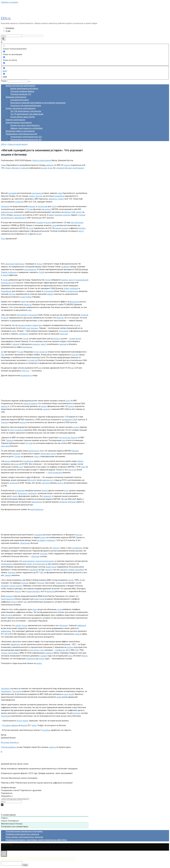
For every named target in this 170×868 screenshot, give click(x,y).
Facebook (63, 502)
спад (29, 310)
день (70, 656)
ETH (68, 650)
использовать (48, 561)
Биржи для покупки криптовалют (21, 86)
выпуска (66, 438)
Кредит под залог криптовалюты (25, 125)
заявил (50, 294)
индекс (48, 209)
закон (71, 280)
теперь (32, 196)
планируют (23, 334)
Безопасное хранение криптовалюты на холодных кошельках (38, 103)
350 (24, 371)
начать (15, 496)
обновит (75, 451)
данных (74, 438)
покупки (77, 713)
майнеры (64, 570)
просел (19, 586)
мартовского (48, 480)
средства (64, 334)
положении (20, 491)
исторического (7, 218)
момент (28, 325)
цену (66, 694)
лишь (35, 609)
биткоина (79, 223)
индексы (36, 344)
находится (18, 215)
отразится (60, 168)
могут (81, 231)
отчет (68, 401)
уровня (82, 215)
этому (5, 280)
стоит (59, 609)
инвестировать (33, 591)
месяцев (50, 591)
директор (28, 304)
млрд (34, 725)
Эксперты (5, 689)
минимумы (27, 347)
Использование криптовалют (19, 123)
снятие (5, 318)
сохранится (31, 659)
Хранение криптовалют (16, 97)
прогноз (39, 196)
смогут (44, 344)
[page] (4, 74)
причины (34, 328)
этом (12, 430)
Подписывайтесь (8, 747)
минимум (16, 454)
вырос (79, 212)
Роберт (29, 297)
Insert (28, 866)
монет (39, 234)
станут (37, 456)
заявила (49, 165)
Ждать (8, 168)
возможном (73, 291)
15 (10, 406)
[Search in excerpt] (4, 63)
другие (75, 355)
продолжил (25, 543)
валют (30, 564)
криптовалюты (37, 509)
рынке (44, 168)
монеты (49, 570)
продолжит (45, 454)
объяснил (35, 556)
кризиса (65, 228)
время (58, 228)
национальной (82, 280)
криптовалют (78, 168)
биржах (67, 212)
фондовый (75, 302)
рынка (79, 535)
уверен (8, 575)
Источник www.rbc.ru (10, 742)
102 (77, 583)
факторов (20, 264)
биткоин (41, 583)
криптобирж (13, 653)
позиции (44, 554)
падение (63, 344)
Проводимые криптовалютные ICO (26, 137)
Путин (36, 352)
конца (41, 659)
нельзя (39, 561)
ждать (39, 663)
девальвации (7, 564)
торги (54, 206)
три (61, 438)
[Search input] (11, 36)
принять (65, 280)
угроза (25, 339)
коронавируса (30, 269)
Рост (3, 239)
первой (16, 344)
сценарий (12, 193)
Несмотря (5, 206)
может (67, 165)
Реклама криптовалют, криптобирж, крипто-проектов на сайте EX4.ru (36, 840)
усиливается (77, 548)
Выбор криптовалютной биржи (24, 89)
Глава (3, 165)
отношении (49, 291)
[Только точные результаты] (4, 46)
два (64, 440)
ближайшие (6, 291)
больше (25, 583)
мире (14, 331)
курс (73, 223)
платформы (60, 650)
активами (41, 540)
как (51, 168)
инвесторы (37, 325)
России (20, 352)
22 (2, 352)
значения (14, 483)
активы (82, 228)
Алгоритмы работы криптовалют (20, 131)
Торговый (17, 691)
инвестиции (51, 567)
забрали (15, 725)
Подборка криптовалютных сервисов (22, 834)
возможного (26, 375)
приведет (47, 496)
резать (25, 721)
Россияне (6, 725)
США (73, 212)
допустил (43, 352)
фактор (60, 318)
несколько (10, 264)
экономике (64, 331)
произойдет (6, 691)
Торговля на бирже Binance (22, 91)
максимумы (37, 502)
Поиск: (4, 81)
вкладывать (40, 564)
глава (60, 193)
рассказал (5, 446)
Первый (10, 440)
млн (40, 368)
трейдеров (29, 461)
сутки (31, 228)
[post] (4, 68)
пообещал (74, 288)
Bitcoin (85, 656)
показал (40, 223)
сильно (12, 586)
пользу (40, 264)
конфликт (65, 267)
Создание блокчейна (20, 100)
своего (60, 483)
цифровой (82, 625)
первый (27, 403)
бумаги (45, 491)
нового (17, 168)
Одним (18, 456)
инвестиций (39, 599)
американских (7, 212)
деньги (14, 602)
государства (32, 360)
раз (70, 470)
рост (21, 467)
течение (4, 422)
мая (31, 209)
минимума (66, 420)
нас (75, 470)
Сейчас (59, 583)
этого (66, 491)
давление (34, 570)
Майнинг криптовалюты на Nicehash (26, 128)
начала (44, 656)
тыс (27, 371)
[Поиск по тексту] (4, 57)
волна (78, 339)
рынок (48, 223)
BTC (26, 234)
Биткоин (12, 572)
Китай (42, 272)
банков (24, 725)
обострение (22, 315)
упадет (61, 199)
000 (6, 634)
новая (59, 697)
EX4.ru (6, 18)
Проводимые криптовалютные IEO (26, 140)
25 (28, 209)
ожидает (47, 409)
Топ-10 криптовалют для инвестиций (27, 114)
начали (72, 570)
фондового (56, 339)
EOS (77, 650)
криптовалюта (7, 599)
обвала (80, 461)
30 (27, 443)
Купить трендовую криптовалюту (21, 108)
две (28, 328)
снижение (19, 202)
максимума (19, 218)
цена (54, 225)
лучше (24, 625)
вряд (23, 302)
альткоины (35, 650)
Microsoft (32, 480)
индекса (67, 215)
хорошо (56, 548)
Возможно (22, 493)
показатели (59, 196)
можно (18, 591)
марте (51, 215)
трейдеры (32, 493)
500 (42, 572)
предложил (6, 716)
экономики (37, 193)
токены (4, 653)
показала (38, 535)
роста (76, 325)
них (72, 368)
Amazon (73, 502)
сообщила (12, 272)
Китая (48, 280)
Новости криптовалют (16, 120)
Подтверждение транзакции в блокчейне (24, 831)
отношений (32, 315)
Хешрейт (5, 586)
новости (52, 747)
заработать (15, 644)
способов (46, 730)
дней (30, 443)
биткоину (64, 625)
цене (70, 168)
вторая (72, 339)
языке (7, 461)
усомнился (19, 430)
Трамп (66, 288)
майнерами (6, 631)
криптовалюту (29, 561)
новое (76, 427)
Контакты (10, 28)
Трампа (4, 272)
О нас (8, 31)
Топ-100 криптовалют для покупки (26, 111)
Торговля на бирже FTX (21, 94)
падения (25, 168)
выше (71, 580)
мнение (9, 596)
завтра (4, 406)
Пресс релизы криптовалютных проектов (24, 837)
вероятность (34, 451)
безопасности (7, 283)
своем (44, 406)
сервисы (49, 653)
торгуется (46, 483)
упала (77, 634)
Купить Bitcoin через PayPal (23, 117)
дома (23, 297)
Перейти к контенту (10, 2)
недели (23, 422)
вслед (43, 537)
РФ (2, 355)
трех (42, 650)
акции (16, 464)
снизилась (51, 540)
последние (42, 206)
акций (71, 694)
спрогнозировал (55, 473)
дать (25, 602)
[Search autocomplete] (33, 36)
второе (70, 647)
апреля (71, 406)
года (83, 467)
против (12, 294)
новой (5, 275)
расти (53, 454)
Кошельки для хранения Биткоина (26, 106)
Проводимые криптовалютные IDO (21, 134)
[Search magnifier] (3, 39)
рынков (9, 615)
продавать (80, 570)
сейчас (18, 625)
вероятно (53, 199)
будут (20, 721)
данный (21, 325)
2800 (75, 420)
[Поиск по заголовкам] (4, 52)
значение (58, 215)
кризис (32, 206)
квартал (34, 403)
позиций (84, 315)
